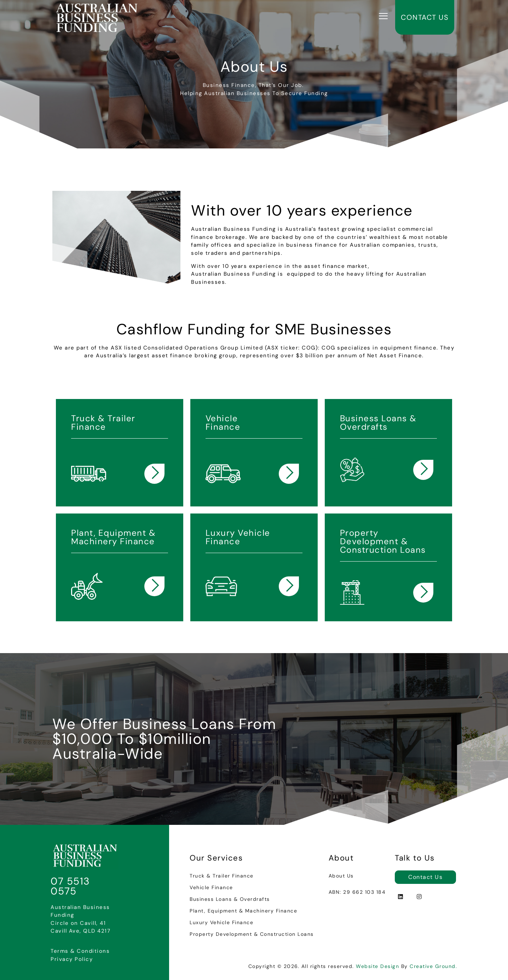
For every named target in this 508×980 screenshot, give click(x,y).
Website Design (377, 966)
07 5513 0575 (70, 886)
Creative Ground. (433, 966)
